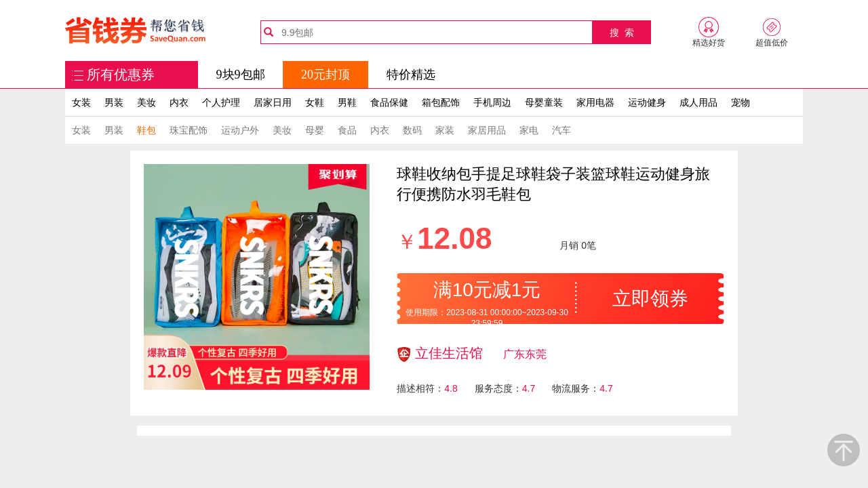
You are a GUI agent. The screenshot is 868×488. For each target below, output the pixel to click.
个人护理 (221, 102)
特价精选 (411, 75)
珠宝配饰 (189, 130)
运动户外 (240, 130)
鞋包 (146, 130)
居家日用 (273, 102)
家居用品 (487, 130)
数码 (412, 130)
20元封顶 (325, 75)
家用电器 (595, 102)
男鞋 (347, 102)
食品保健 (389, 102)
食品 (347, 130)
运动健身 (647, 102)
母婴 (315, 130)
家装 (445, 130)
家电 (529, 130)
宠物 (741, 102)
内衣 (179, 102)
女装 (81, 102)
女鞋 (315, 102)
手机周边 (492, 102)
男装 (114, 102)
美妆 (146, 102)
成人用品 (698, 102)
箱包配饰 (441, 102)
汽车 (561, 130)
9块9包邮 (241, 75)
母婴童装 (544, 102)
